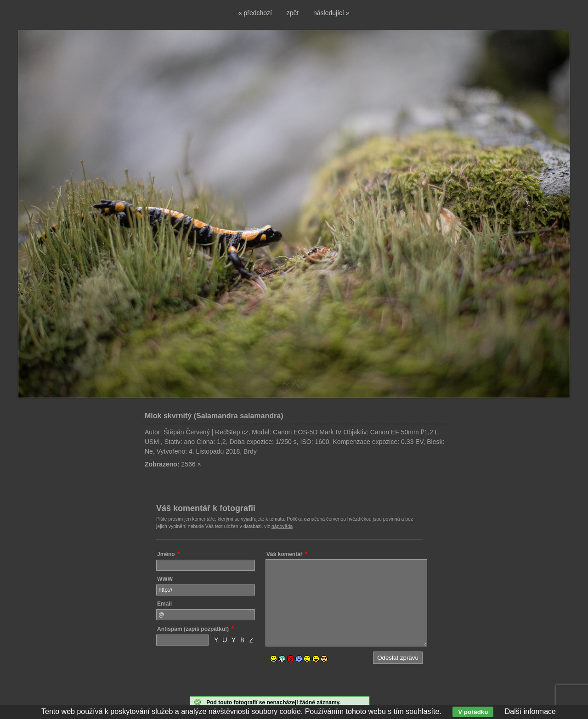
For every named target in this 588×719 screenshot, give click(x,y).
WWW (165, 579)
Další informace (530, 711)
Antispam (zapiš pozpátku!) (193, 629)
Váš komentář (285, 554)
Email (164, 604)
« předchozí (255, 13)
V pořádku (473, 712)
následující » (331, 13)
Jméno (166, 554)
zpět (293, 13)
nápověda (282, 526)
